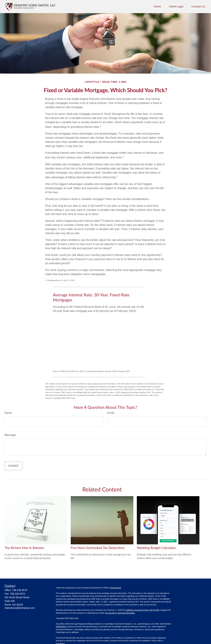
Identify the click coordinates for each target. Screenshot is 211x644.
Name (8, 413)
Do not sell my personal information (120, 613)
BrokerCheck (116, 588)
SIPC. (65, 627)
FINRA (59, 627)
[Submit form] (14, 466)
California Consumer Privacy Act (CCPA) (143, 610)
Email (111, 413)
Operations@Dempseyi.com (20, 608)
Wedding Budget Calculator (156, 548)
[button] (157, 7)
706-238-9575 (20, 590)
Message (10, 435)
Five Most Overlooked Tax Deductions (98, 548)
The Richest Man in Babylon (24, 548)
